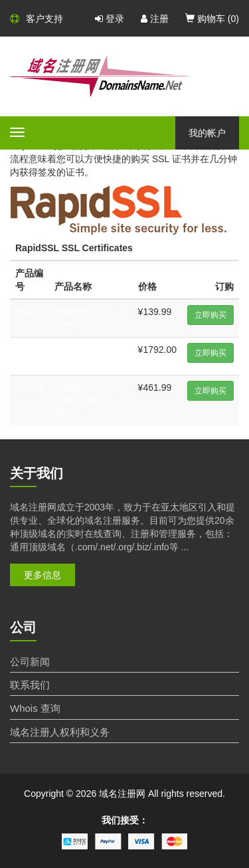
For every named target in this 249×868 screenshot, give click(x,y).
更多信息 (42, 575)
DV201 (30, 312)
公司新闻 (30, 662)
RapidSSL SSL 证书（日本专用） (85, 401)
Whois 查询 (35, 708)
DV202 (30, 350)
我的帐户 (207, 133)
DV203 (30, 387)
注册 (155, 19)
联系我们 (30, 685)
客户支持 (37, 19)
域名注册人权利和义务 (60, 732)
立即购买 (210, 315)
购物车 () (212, 19)
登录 (110, 19)
